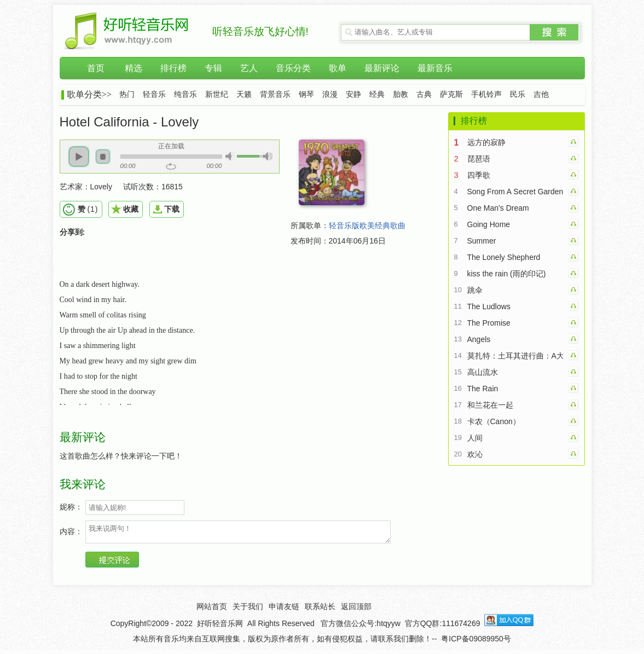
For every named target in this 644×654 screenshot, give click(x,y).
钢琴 (306, 94)
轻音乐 (154, 94)
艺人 (249, 68)
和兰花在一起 (490, 405)
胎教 (401, 94)
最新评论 (382, 68)
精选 (134, 68)
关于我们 (248, 610)
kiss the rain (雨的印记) (507, 274)
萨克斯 (451, 94)
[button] (79, 157)
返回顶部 (356, 610)
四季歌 (479, 175)
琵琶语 (479, 159)
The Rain (483, 389)
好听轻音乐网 (220, 627)
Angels (479, 339)
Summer (482, 241)
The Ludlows (489, 306)
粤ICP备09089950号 (476, 642)
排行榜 (173, 68)
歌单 (338, 68)
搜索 (554, 32)
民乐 (518, 94)
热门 (127, 94)
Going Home (489, 224)
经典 (377, 94)
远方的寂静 (486, 142)
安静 (353, 94)
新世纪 (217, 94)
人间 (475, 438)
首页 (96, 68)
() (88, 209)
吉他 (541, 94)
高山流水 (483, 372)
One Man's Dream (498, 208)
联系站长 (320, 610)
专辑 (213, 68)
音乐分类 (293, 68)
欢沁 (475, 454)
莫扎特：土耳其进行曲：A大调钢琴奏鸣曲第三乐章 (515, 356)
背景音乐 (275, 94)
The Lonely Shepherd (504, 257)
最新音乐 (435, 68)
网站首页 (212, 610)
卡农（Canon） (494, 421)
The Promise (489, 323)
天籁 (244, 94)
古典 (424, 94)
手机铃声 (486, 94)
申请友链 (284, 610)
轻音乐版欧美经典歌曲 (367, 225)
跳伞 (475, 290)
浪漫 (330, 94)
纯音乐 (185, 94)
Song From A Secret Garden (515, 192)
